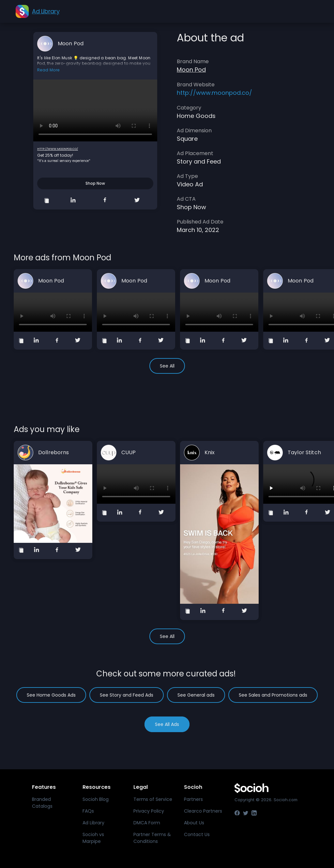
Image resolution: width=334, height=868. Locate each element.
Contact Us (197, 834)
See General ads (196, 695)
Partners (193, 799)
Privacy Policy (149, 811)
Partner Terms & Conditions (152, 838)
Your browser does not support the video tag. (95, 110)
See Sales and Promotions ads (273, 695)
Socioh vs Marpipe (93, 838)
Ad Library (93, 823)
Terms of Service (153, 799)
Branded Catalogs (42, 803)
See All (167, 366)
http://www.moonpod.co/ (58, 149)
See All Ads (167, 724)
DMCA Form (147, 823)
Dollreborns (54, 453)
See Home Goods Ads (51, 695)
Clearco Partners (203, 811)
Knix (210, 453)
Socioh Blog (96, 799)
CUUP (129, 453)
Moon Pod (71, 44)
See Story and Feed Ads (127, 695)
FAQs (88, 811)
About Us (194, 823)
